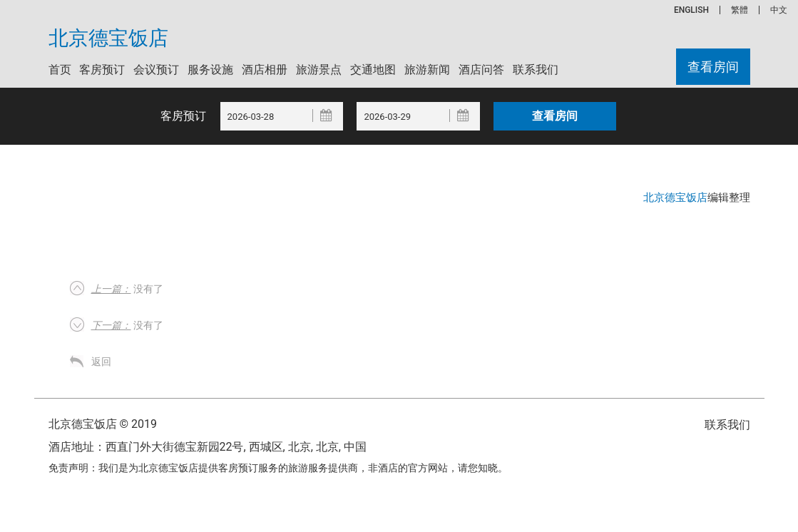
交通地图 (373, 70)
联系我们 (536, 70)
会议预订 (156, 70)
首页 (60, 70)
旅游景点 (319, 70)
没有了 (127, 289)
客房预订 (102, 70)
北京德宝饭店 (108, 39)
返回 (101, 362)
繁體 (740, 10)
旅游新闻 (427, 70)
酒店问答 (481, 70)
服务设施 (210, 70)
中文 (779, 10)
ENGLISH (691, 10)
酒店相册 (265, 70)
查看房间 (713, 67)
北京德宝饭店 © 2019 (103, 424)
